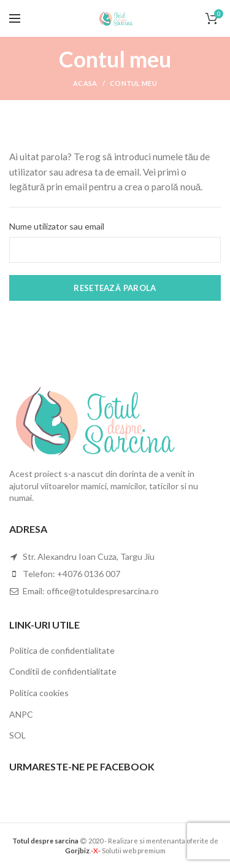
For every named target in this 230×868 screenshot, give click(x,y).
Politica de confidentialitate (62, 650)
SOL (17, 735)
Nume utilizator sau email (57, 226)
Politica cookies (39, 693)
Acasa (85, 83)
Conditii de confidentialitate (63, 671)
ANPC (21, 714)
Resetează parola (115, 288)
